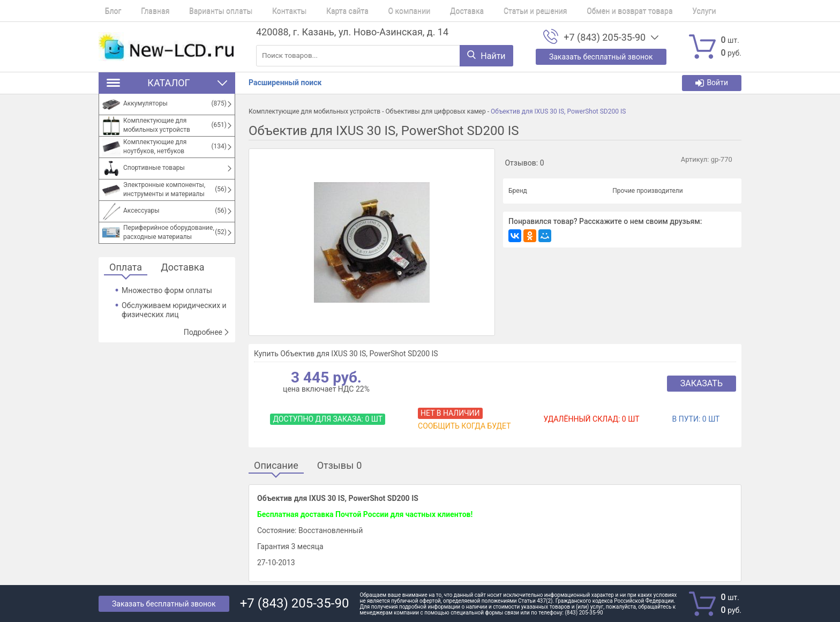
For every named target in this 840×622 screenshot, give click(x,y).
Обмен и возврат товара (573, 11)
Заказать (702, 383)
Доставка (423, 11)
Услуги (642, 11)
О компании (372, 11)
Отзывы (340, 466)
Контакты (264, 11)
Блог (107, 11)
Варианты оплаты (202, 11)
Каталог (167, 83)
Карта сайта (316, 11)
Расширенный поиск (285, 83)
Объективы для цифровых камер (435, 111)
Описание (276, 466)
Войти (712, 83)
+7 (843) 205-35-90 (605, 38)
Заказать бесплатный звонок (164, 604)
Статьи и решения (486, 11)
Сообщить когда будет (464, 426)
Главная (143, 11)
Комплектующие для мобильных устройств (314, 111)
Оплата (126, 268)
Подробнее (207, 332)
